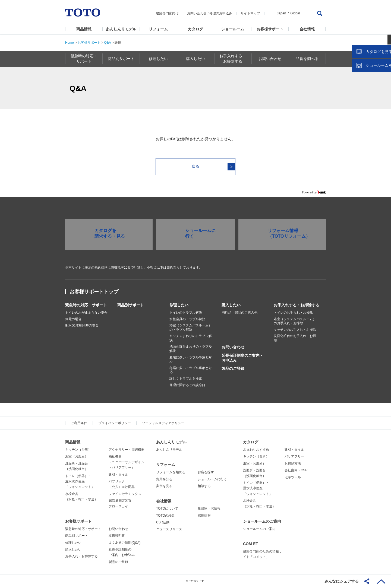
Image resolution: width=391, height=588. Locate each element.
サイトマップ (250, 13)
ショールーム (233, 29)
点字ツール (293, 477)
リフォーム (158, 29)
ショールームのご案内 (262, 521)
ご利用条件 (79, 423)
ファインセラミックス (125, 494)
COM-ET (250, 544)
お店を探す (206, 472)
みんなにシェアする (342, 581)
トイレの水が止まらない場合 (86, 313)
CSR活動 (163, 522)
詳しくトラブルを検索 (186, 379)
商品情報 (84, 29)
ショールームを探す (373, 116)
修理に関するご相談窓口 (187, 385)
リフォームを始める (171, 472)
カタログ (195, 29)
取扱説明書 (117, 536)
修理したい (179, 305)
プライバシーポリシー (115, 423)
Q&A (107, 43)
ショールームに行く (212, 479)
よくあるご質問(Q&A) (124, 543)
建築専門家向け (167, 13)
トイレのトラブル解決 (186, 313)
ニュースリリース (169, 529)
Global (295, 13)
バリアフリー (294, 456)
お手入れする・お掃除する (297, 305)
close (384, 88)
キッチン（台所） (78, 450)
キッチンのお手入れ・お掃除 (295, 330)
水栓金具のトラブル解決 (187, 319)
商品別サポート (131, 305)
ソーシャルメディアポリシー (163, 423)
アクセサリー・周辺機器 (127, 450)
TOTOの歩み (165, 516)
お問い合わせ (197, 13)
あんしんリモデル (121, 29)
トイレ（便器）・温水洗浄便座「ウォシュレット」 (80, 481)
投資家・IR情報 (209, 508)
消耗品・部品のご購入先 (239, 313)
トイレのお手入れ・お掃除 (293, 313)
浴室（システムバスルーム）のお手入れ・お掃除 (295, 321)
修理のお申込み (221, 13)
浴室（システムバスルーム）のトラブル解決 (191, 328)
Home (70, 43)
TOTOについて (167, 508)
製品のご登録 (233, 368)
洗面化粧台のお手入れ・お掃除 (295, 338)
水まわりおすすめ (256, 450)
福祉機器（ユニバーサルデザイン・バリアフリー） (127, 462)
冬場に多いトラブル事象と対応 (191, 370)
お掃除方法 (293, 463)
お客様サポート (270, 29)
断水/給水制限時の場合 (82, 325)
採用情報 (204, 516)
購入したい (231, 305)
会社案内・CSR (296, 470)
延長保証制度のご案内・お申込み (242, 358)
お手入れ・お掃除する (81, 556)
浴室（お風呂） (77, 456)
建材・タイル (118, 475)
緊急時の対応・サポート (86, 305)
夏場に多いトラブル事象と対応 (191, 360)
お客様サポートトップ (94, 292)
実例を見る (164, 486)
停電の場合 (73, 319)
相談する (204, 486)
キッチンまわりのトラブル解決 (191, 338)
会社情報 (307, 29)
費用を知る (164, 479)
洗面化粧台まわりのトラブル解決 (191, 349)
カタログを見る (369, 102)
